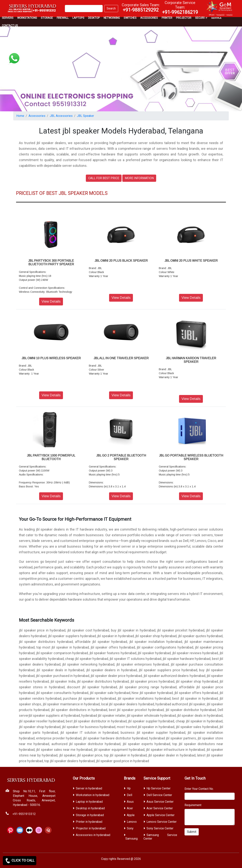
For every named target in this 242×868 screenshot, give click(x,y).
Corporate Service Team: (180, 8)
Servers (8, 18)
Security (201, 18)
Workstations (27, 18)
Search (111, 8)
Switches (130, 18)
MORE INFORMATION (139, 178)
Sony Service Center (160, 828)
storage (47, 18)
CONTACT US (10, 26)
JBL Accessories (61, 116)
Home (20, 116)
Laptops (78, 18)
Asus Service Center (160, 802)
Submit (192, 832)
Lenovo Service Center (162, 822)
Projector (184, 18)
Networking (112, 18)
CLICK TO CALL (20, 861)
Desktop (94, 18)
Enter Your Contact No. (199, 789)
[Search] (84, 9)
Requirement (193, 805)
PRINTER (167, 18)
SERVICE (216, 18)
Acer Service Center (160, 808)
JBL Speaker (85, 116)
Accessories (149, 18)
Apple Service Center (161, 815)
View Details (51, 301)
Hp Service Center (159, 788)
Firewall (63, 18)
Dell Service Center (159, 795)
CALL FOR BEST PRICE (104, 178)
